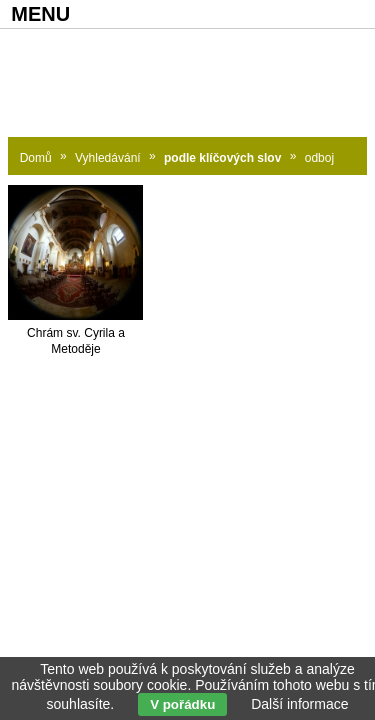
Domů (36, 158)
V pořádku (182, 704)
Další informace (299, 704)
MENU (40, 14)
